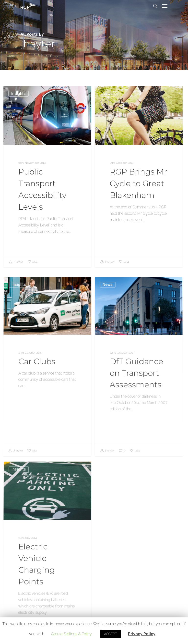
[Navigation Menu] (165, 6)
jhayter (16, 262)
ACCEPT (111, 634)
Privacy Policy (142, 634)
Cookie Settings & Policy (71, 634)
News (108, 94)
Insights (18, 94)
